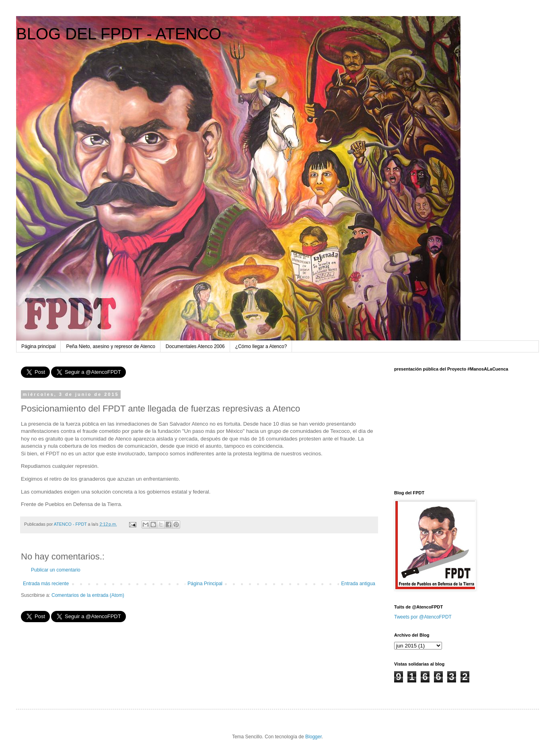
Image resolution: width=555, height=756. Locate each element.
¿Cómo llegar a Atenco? (261, 346)
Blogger (313, 737)
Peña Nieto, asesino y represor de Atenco (110, 346)
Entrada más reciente (46, 584)
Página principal (38, 346)
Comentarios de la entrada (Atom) (88, 595)
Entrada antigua (358, 584)
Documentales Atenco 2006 (195, 346)
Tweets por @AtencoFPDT (423, 617)
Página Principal (205, 584)
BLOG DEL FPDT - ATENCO (119, 34)
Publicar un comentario (56, 570)
